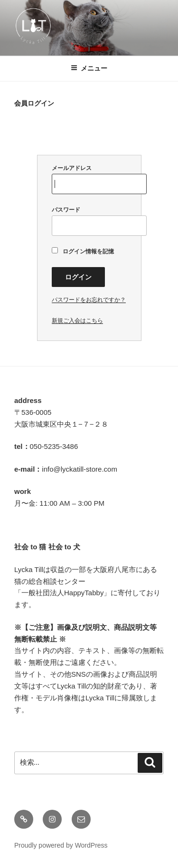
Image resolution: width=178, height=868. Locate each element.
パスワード (89, 221)
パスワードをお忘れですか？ (89, 300)
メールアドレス (89, 179)
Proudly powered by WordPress (61, 845)
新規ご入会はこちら (77, 321)
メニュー (89, 68)
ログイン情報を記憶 (83, 251)
